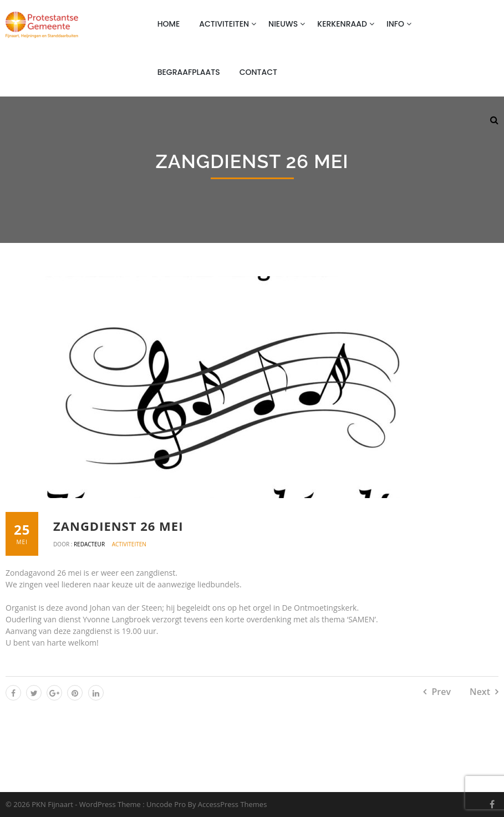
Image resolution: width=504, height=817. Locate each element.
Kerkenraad (342, 24)
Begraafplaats (189, 72)
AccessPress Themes (233, 804)
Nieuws (283, 24)
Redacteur (90, 544)
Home (169, 24)
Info (395, 24)
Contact (258, 72)
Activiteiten (224, 24)
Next (480, 692)
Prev (441, 692)
